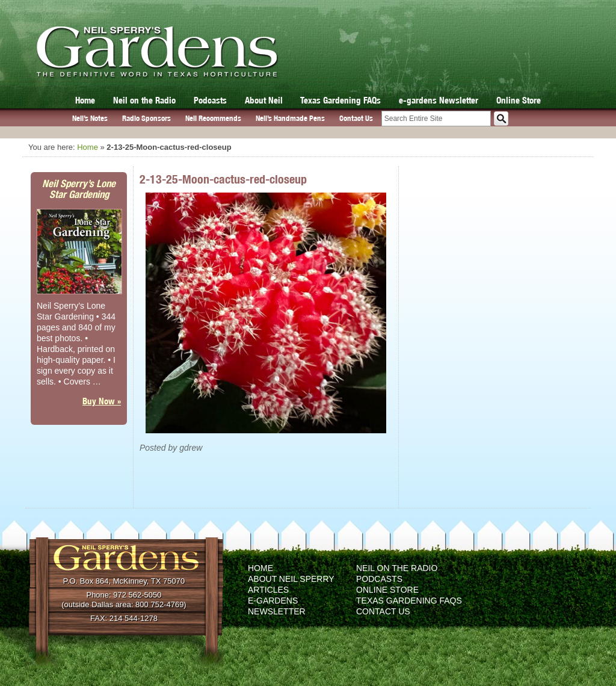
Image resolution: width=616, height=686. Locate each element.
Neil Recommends (213, 118)
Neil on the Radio (144, 100)
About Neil (264, 100)
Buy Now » (102, 401)
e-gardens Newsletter (439, 100)
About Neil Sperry (291, 579)
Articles (268, 590)
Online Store (519, 100)
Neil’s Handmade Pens (290, 118)
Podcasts (210, 100)
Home (85, 100)
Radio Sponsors (146, 118)
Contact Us (356, 118)
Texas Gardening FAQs (340, 100)
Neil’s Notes (90, 118)
